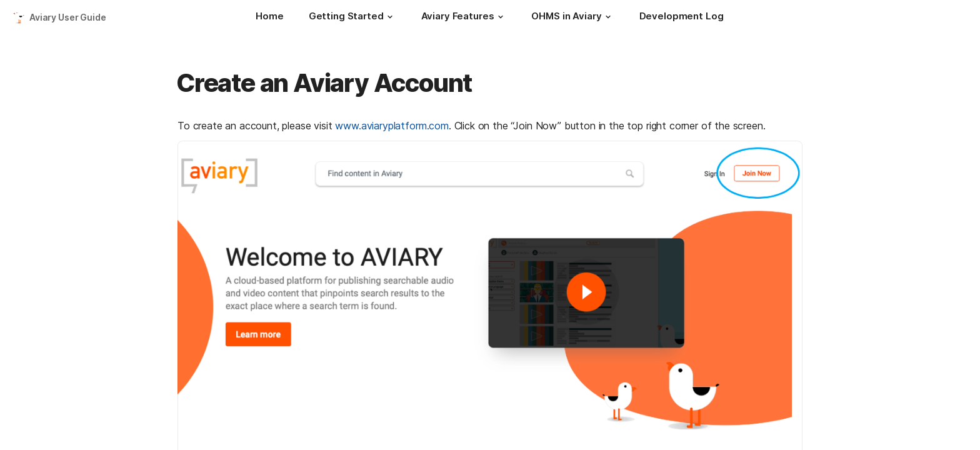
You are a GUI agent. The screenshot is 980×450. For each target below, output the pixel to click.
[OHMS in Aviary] (572, 17)
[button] (390, 17)
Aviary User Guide (68, 17)
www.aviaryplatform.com (392, 126)
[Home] (269, 17)
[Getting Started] (352, 17)
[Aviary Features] (464, 17)
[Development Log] (682, 17)
